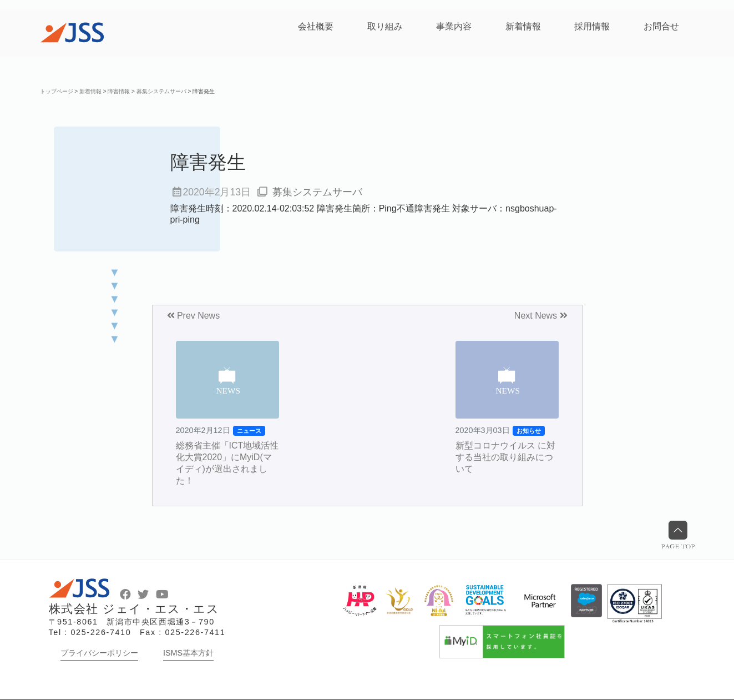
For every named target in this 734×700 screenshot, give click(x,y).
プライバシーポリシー (99, 653)
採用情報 (592, 26)
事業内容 (454, 26)
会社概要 (316, 26)
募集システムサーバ (317, 192)
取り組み (385, 26)
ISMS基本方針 (188, 653)
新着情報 (523, 26)
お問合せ (661, 26)
